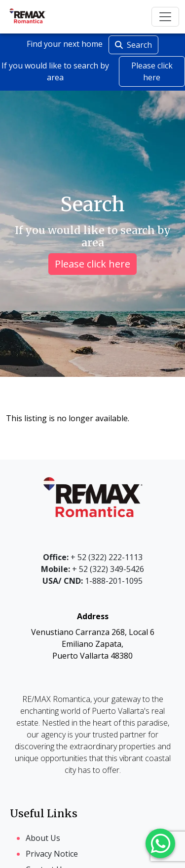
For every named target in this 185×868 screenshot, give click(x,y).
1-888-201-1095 (92, 581)
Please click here (152, 71)
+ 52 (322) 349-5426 (92, 569)
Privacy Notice (52, 854)
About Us (43, 838)
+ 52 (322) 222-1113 (93, 557)
